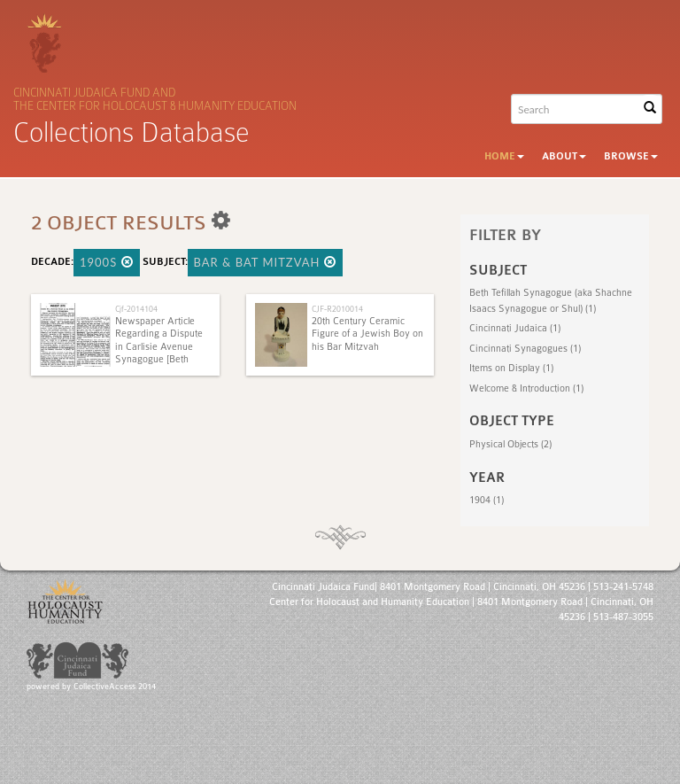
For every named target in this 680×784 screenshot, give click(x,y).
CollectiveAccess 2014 (115, 687)
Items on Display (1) (511, 368)
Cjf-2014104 (136, 309)
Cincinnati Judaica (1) (515, 328)
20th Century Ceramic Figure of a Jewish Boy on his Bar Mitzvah (367, 334)
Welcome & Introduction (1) (526, 388)
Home (504, 156)
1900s (107, 262)
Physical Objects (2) (510, 444)
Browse (631, 156)
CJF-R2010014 (337, 309)
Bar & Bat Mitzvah (265, 262)
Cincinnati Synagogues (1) (525, 349)
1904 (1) (487, 500)
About (564, 156)
